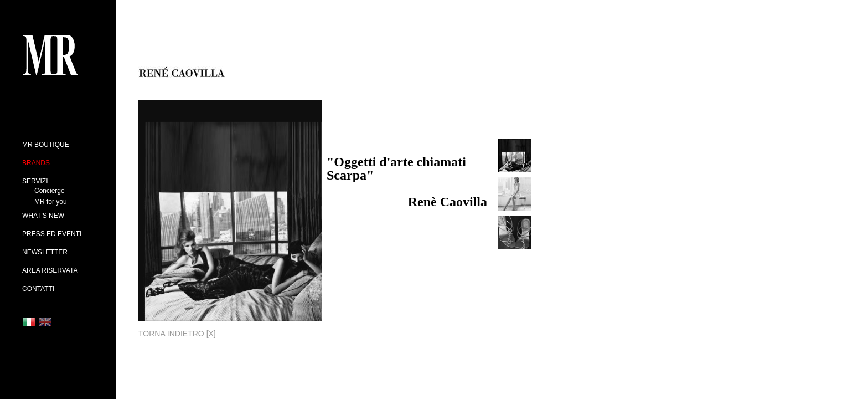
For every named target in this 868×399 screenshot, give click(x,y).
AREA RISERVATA (50, 270)
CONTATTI (38, 289)
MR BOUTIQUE (46, 145)
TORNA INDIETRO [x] (177, 334)
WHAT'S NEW (43, 216)
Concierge (50, 191)
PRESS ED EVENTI (52, 234)
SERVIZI (35, 181)
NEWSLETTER (45, 252)
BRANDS (36, 163)
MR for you (51, 202)
